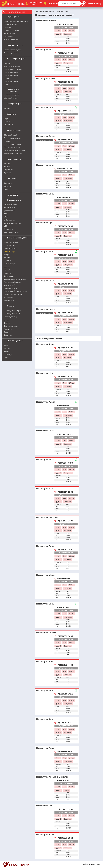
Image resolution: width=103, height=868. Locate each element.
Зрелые (6, 79)
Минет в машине (10, 246)
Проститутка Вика (45, 194)
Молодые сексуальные (12, 66)
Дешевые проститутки (12, 50)
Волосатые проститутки (13, 153)
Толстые (7, 122)
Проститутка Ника (45, 280)
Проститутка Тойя (45, 661)
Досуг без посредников (13, 144)
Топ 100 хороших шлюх (12, 138)
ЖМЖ (6, 214)
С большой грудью (11, 98)
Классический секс (11, 205)
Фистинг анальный (11, 326)
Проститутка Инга (45, 165)
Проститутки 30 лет (11, 72)
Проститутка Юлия (45, 835)
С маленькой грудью (11, 95)
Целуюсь (7, 267)
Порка (6, 358)
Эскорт (6, 255)
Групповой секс (9, 211)
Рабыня (7, 352)
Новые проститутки (11, 30)
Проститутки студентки (13, 69)
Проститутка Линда (46, 546)
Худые (6, 119)
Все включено (9, 297)
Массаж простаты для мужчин (15, 279)
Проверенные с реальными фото (16, 21)
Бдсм (6, 346)
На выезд (7, 27)
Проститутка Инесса (46, 633)
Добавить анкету (89, 864)
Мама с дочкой (9, 285)
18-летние (8, 63)
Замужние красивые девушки (15, 150)
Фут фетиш (8, 335)
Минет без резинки (11, 243)
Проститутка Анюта (46, 136)
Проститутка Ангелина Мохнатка (52, 777)
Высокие (7, 108)
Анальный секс (9, 208)
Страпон (7, 320)
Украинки (7, 173)
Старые (7, 85)
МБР (5, 226)
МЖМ (6, 217)
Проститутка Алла (45, 748)
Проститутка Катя (45, 107)
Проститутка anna (45, 488)
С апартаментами (10, 24)
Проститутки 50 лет (11, 82)
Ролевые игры (9, 301)
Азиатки (7, 167)
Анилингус (8, 329)
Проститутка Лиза (45, 50)
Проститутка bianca (45, 575)
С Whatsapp (8, 37)
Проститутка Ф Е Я (45, 806)
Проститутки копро (11, 317)
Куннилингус (8, 229)
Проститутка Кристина (47, 517)
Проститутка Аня (44, 251)
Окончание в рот (10, 252)
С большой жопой (10, 135)
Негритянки (8, 170)
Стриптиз (7, 261)
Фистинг (7, 323)
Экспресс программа (11, 40)
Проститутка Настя (45, 309)
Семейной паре (9, 264)
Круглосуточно (10, 34)
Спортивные (8, 125)
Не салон (7, 141)
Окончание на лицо (11, 249)
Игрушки (7, 258)
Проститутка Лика (45, 460)
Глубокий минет (10, 220)
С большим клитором (12, 147)
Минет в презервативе (12, 223)
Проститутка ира (44, 223)
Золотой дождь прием (12, 314)
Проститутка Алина (46, 78)
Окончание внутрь (11, 288)
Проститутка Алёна (46, 402)
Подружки (8, 273)
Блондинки (8, 183)
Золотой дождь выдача (13, 311)
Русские (7, 164)
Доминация (8, 355)
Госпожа (7, 349)
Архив (99, 864)
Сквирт (6, 332)
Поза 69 (7, 270)
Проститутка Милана (46, 21)
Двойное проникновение (13, 294)
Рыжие (6, 189)
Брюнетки (7, 186)
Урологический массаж (12, 282)
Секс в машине (9, 276)
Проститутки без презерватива (16, 291)
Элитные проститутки (12, 53)
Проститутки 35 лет (11, 76)
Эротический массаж (12, 232)
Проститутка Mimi (45, 373)
